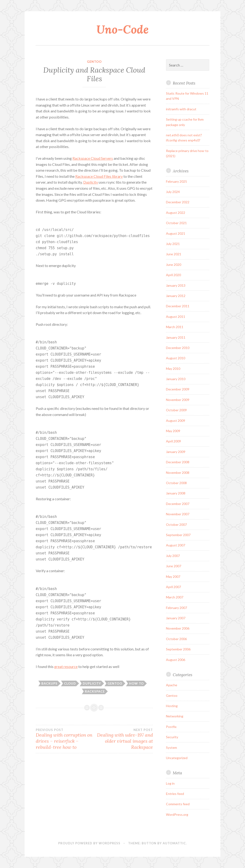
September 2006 (178, 649)
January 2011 (176, 337)
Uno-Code (122, 29)
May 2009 (173, 431)
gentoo (115, 683)
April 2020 (173, 275)
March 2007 (175, 597)
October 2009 (176, 410)
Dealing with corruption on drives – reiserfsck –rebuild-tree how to (65, 739)
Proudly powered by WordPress (89, 843)
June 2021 (174, 254)
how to (136, 683)
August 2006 (176, 660)
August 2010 (176, 358)
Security (172, 737)
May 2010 (173, 369)
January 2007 (176, 618)
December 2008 (178, 462)
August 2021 (176, 233)
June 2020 (174, 265)
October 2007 (176, 525)
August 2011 (176, 317)
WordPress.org (177, 814)
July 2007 (173, 556)
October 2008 (176, 483)
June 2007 (174, 566)
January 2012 (176, 296)
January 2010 (176, 379)
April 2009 (173, 441)
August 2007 (176, 545)
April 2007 (173, 587)
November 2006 (178, 628)
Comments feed (178, 804)
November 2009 (178, 400)
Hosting (172, 706)
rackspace (95, 691)
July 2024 (173, 192)
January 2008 (176, 493)
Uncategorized (177, 758)
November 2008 (178, 473)
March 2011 (175, 327)
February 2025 (177, 181)
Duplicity (91, 182)
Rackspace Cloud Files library (99, 176)
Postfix (171, 727)
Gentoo (94, 62)
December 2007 (178, 504)
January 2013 (176, 285)
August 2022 (176, 213)
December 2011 (178, 306)
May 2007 (173, 577)
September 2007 (178, 535)
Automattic (174, 843)
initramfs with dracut (181, 109)
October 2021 (176, 223)
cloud (70, 683)
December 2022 (178, 202)
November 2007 (178, 514)
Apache (172, 685)
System (171, 747)
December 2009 (178, 389)
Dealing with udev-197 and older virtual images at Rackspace (124, 739)
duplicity (92, 683)
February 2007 (177, 608)
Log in (170, 783)
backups (49, 683)
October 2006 (176, 639)
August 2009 (176, 421)
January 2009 (176, 452)
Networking (175, 716)
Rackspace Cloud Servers (93, 158)
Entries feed (175, 794)
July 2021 (173, 244)
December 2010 (178, 348)
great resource (66, 666)
